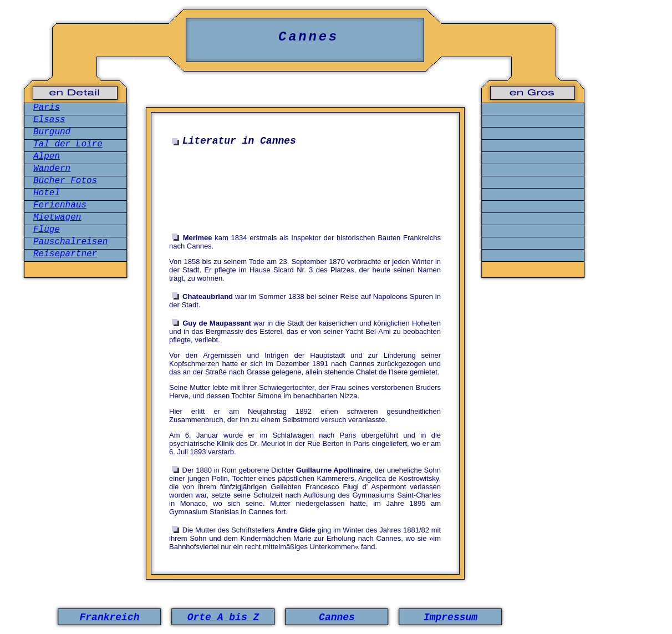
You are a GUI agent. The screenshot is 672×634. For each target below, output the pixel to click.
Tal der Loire (68, 144)
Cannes (337, 617)
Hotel (47, 193)
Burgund (52, 132)
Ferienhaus (60, 205)
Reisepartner (65, 254)
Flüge (47, 230)
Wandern (52, 169)
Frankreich (109, 617)
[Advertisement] (308, 185)
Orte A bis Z (223, 617)
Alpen (47, 156)
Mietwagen (57, 217)
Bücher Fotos (65, 181)
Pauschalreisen (70, 242)
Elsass (49, 120)
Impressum (450, 617)
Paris (47, 108)
